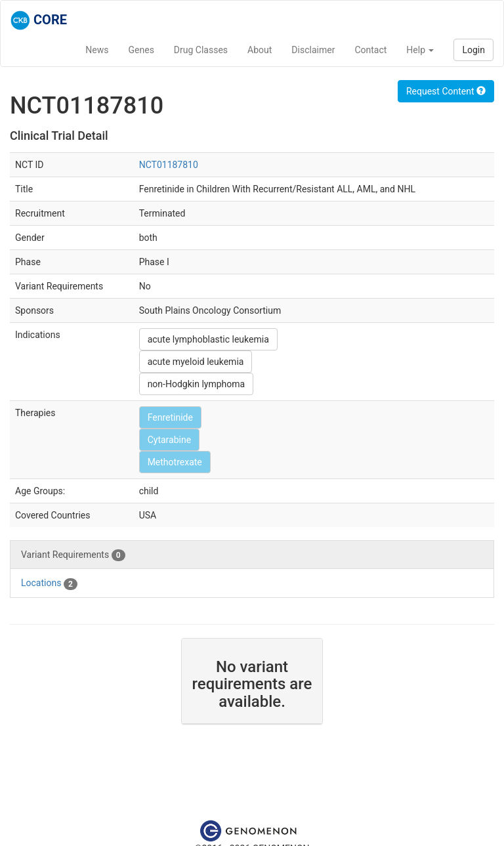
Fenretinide (170, 417)
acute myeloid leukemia (196, 362)
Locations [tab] (49, 583)
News (97, 50)
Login (473, 50)
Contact (370, 50)
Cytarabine (169, 440)
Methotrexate (175, 462)
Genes (141, 50)
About (260, 50)
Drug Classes (201, 50)
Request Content (446, 91)
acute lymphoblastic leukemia (208, 339)
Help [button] (420, 50)
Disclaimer (313, 50)
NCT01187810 (169, 165)
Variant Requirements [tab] (73, 555)
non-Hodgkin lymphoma (197, 384)
